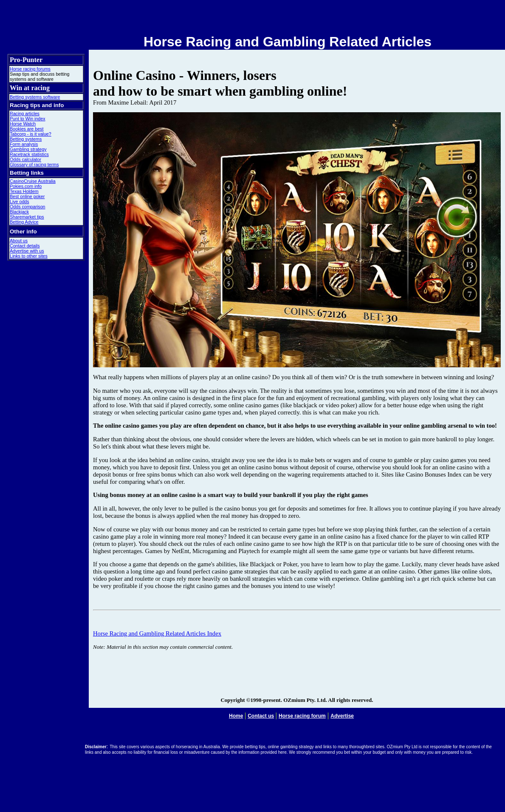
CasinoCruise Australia (33, 181)
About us (19, 241)
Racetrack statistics (29, 154)
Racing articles (25, 114)
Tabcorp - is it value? (31, 134)
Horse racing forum (302, 716)
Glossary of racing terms (34, 165)
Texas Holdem (24, 191)
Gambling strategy (28, 149)
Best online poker (27, 196)
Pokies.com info (26, 186)
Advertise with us (27, 251)
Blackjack (19, 212)
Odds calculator (25, 159)
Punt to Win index (28, 119)
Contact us (261, 716)
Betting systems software (35, 97)
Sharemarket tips (27, 217)
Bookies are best (27, 129)
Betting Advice (24, 222)
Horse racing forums (30, 69)
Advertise (342, 716)
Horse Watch (23, 124)
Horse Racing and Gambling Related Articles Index (157, 633)
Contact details (25, 246)
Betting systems (26, 139)
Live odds (20, 202)
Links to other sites (29, 256)
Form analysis (24, 144)
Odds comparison (28, 207)
